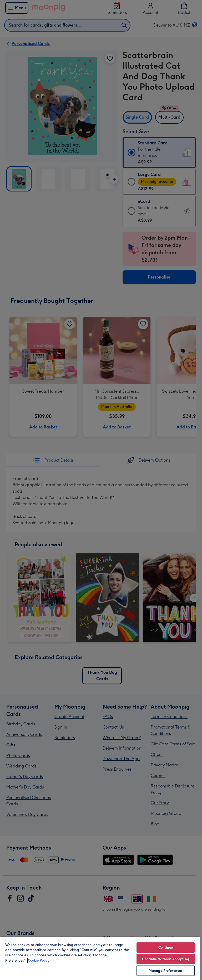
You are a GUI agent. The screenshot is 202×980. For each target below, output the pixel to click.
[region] (100, 958)
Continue (166, 948)
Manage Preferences (166, 971)
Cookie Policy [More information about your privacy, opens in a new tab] (39, 960)
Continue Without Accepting (165, 959)
